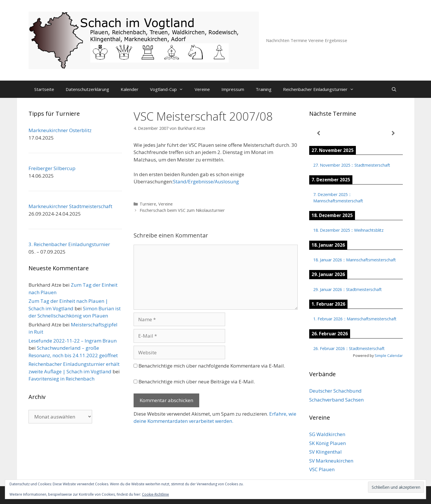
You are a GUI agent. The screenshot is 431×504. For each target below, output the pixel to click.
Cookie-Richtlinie (155, 494)
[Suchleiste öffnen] (394, 89)
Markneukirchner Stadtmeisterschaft (70, 206)
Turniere (148, 204)
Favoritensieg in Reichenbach (61, 379)
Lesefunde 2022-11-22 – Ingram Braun (73, 341)
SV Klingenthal (325, 452)
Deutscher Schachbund (335, 391)
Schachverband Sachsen (336, 400)
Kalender (130, 89)
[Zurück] (319, 133)
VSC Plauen (322, 469)
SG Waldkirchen (327, 434)
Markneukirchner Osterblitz (60, 130)
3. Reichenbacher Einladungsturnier (69, 244)
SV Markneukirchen (331, 461)
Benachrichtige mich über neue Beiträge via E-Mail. (197, 382)
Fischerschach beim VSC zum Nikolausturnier (182, 210)
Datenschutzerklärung (87, 89)
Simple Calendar (389, 355)
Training (264, 89)
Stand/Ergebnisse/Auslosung (206, 181)
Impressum (233, 89)
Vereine (202, 89)
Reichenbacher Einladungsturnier (321, 89)
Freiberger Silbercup (52, 168)
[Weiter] (393, 133)
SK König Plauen (327, 443)
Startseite (44, 89)
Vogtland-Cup (169, 89)
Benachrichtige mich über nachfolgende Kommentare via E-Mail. (212, 366)
